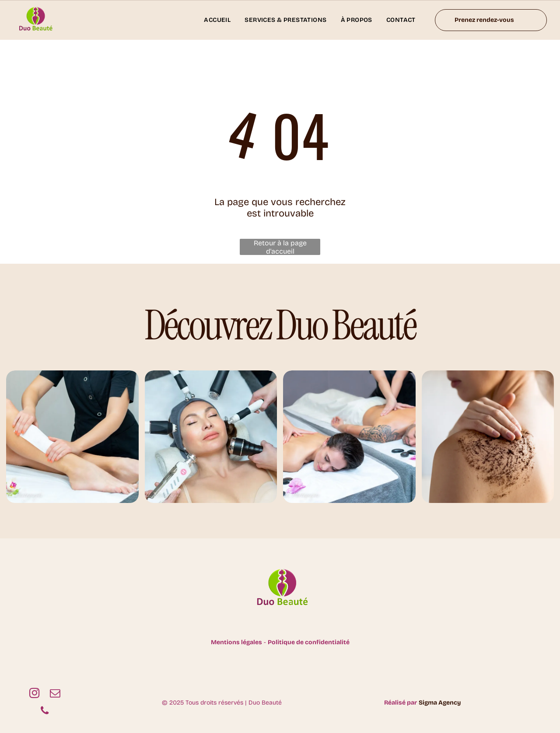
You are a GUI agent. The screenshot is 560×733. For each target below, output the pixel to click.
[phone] (44, 712)
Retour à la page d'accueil (280, 247)
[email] (55, 694)
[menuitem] (217, 20)
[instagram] (34, 694)
